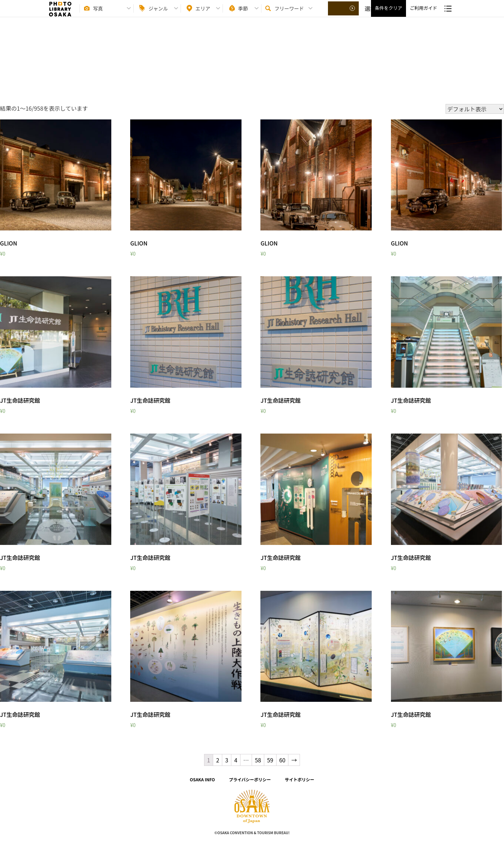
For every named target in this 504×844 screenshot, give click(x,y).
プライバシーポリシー (250, 779)
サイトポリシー (300, 779)
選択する (344, 14)
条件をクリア (388, 14)
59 (270, 760)
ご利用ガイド (423, 14)
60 (282, 760)
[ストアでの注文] (475, 109)
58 (258, 760)
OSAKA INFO (202, 779)
